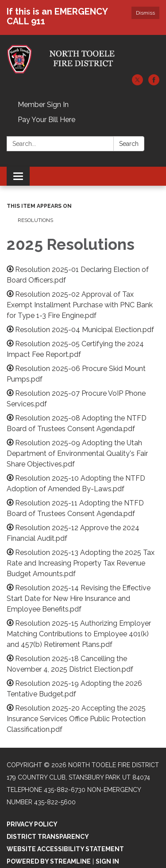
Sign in (107, 861)
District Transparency (48, 837)
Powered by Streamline (49, 861)
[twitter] (137, 83)
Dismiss (145, 13)
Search (129, 144)
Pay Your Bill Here (46, 120)
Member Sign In (43, 105)
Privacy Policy (32, 824)
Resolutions (35, 220)
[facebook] (154, 83)
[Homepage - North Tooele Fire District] (83, 59)
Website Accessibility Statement (65, 849)
